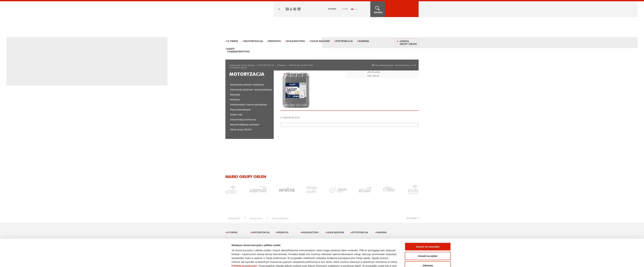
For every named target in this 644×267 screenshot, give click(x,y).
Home (279, 9)
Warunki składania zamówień (245, 125)
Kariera (364, 41)
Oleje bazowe (320, 41)
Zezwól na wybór (428, 211)
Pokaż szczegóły (361, 235)
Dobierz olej (236, 115)
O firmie (233, 41)
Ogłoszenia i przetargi (319, 257)
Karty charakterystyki (238, 50)
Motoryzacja (253, 41)
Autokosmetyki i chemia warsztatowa (249, 105)
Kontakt (332, 9)
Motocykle (235, 95)
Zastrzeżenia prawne (259, 257)
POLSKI (345, 9)
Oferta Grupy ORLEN (408, 43)
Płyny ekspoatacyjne (240, 110)
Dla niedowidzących (384, 65)
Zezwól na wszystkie (428, 202)
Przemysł (275, 41)
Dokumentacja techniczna (243, 120)
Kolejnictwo (296, 41)
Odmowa (428, 221)
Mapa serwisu (232, 257)
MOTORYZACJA (266, 65)
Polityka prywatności (244, 221)
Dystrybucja (344, 41)
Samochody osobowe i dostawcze (247, 85)
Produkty (281, 65)
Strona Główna (248, 65)
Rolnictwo (235, 100)
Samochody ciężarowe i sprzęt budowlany (251, 90)
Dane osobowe (347, 257)
